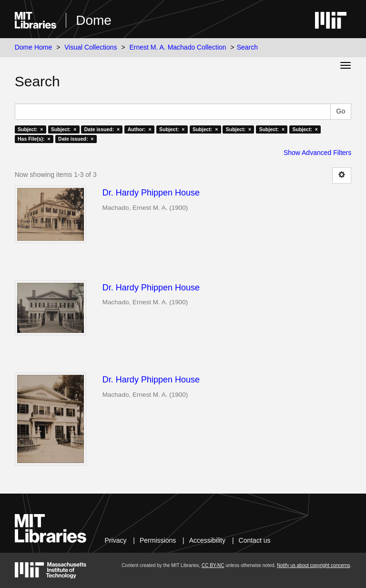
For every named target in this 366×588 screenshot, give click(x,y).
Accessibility (207, 540)
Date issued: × (102, 129)
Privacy (116, 540)
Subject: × (30, 129)
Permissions (158, 540)
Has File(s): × (34, 139)
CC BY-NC (213, 565)
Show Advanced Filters (317, 153)
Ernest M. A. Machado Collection (178, 47)
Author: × (140, 129)
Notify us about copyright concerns (313, 565)
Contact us (255, 540)
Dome (94, 20)
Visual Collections (91, 47)
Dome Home (34, 47)
